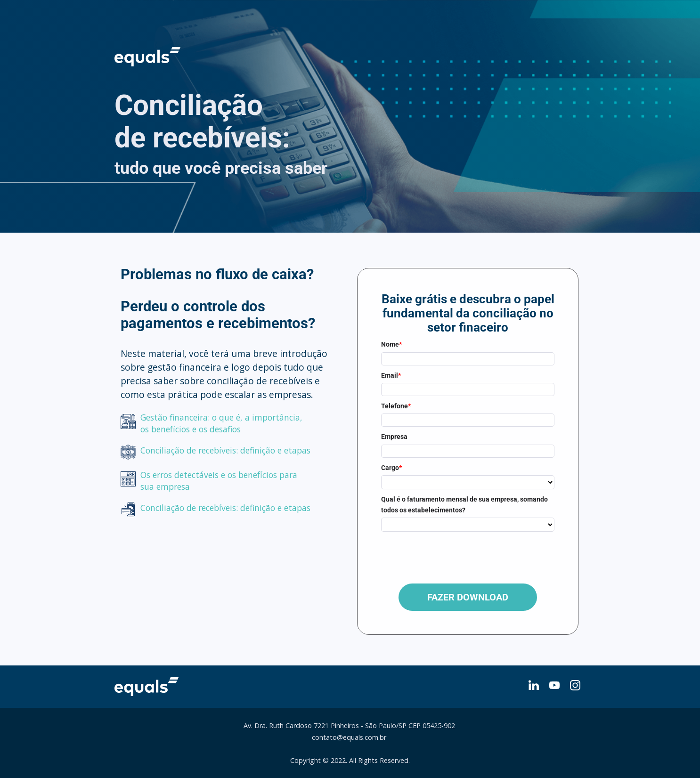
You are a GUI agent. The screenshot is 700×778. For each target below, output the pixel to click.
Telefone (396, 406)
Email (391, 375)
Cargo (391, 468)
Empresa (394, 437)
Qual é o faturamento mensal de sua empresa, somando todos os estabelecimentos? (464, 504)
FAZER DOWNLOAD (468, 597)
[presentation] (453, 555)
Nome (391, 344)
